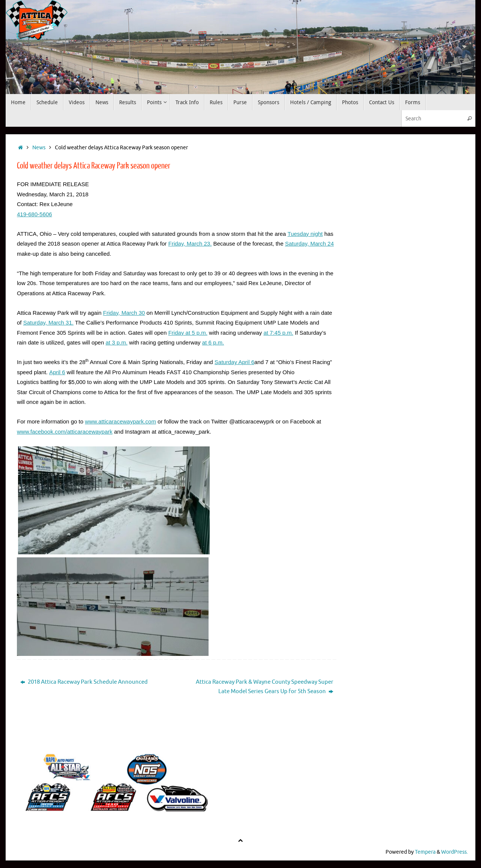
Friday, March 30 (124, 313)
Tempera (425, 852)
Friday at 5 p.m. (188, 333)
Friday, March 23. (190, 244)
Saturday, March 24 (309, 244)
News (39, 148)
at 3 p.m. (116, 342)
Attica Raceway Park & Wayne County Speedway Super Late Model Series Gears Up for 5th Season (265, 687)
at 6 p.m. (213, 342)
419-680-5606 (34, 214)
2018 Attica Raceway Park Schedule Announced (84, 682)
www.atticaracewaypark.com (120, 421)
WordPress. (455, 852)
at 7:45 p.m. (278, 333)
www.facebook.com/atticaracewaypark (65, 432)
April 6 (57, 372)
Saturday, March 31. (48, 322)
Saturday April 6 (234, 362)
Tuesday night (305, 234)
